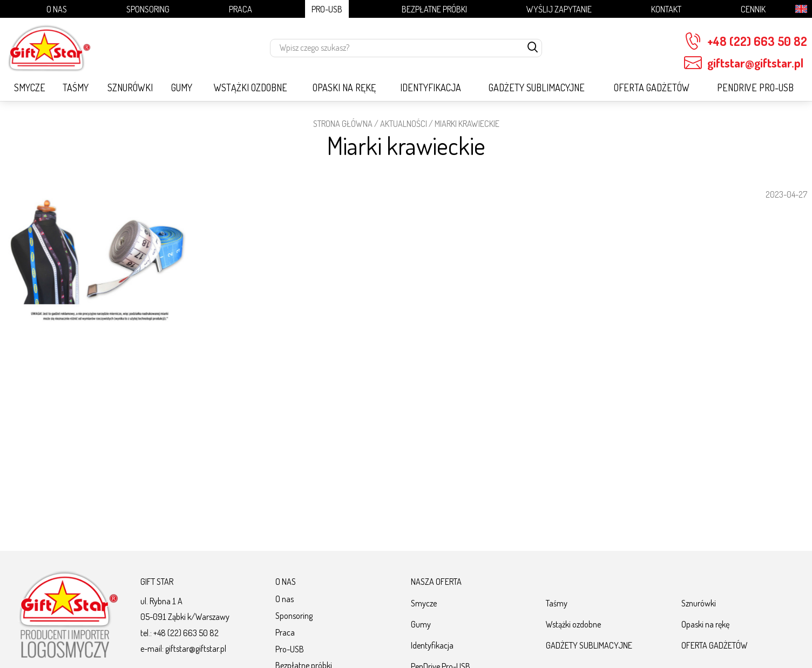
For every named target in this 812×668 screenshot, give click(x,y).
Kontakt (666, 9)
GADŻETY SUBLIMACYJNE (537, 87)
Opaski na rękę (344, 87)
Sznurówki (130, 87)
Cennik (753, 9)
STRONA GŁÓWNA (343, 123)
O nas (57, 9)
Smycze (30, 87)
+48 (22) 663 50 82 (746, 41)
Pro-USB (327, 9)
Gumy (182, 87)
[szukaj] (533, 48)
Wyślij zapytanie (559, 9)
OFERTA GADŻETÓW (652, 87)
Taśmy (76, 87)
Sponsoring (148, 9)
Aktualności (404, 123)
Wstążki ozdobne (251, 87)
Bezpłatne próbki (434, 9)
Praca (241, 9)
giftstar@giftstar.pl (744, 63)
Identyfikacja (431, 87)
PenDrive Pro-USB (755, 87)
